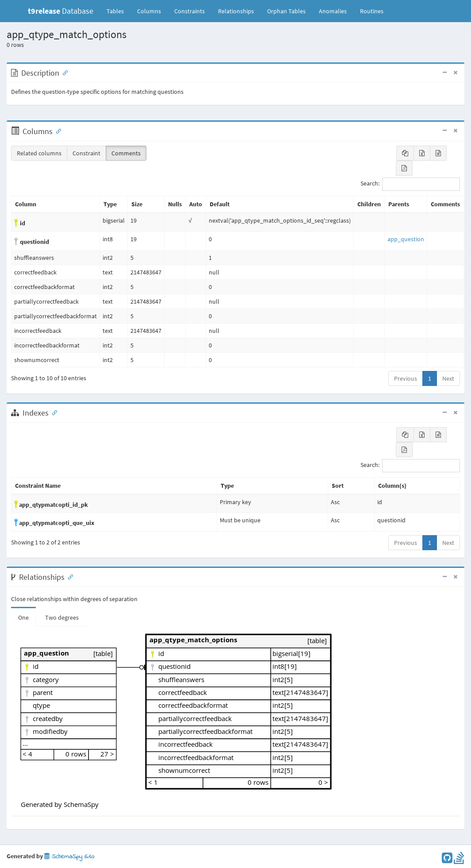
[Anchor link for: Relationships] (69, 576)
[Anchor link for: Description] (63, 72)
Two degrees (62, 617)
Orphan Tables (286, 11)
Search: (410, 184)
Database (61, 11)
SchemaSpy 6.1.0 (69, 857)
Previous (406, 378)
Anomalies (333, 11)
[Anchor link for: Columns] (57, 131)
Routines (372, 11)
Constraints (190, 11)
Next (448, 378)
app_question (406, 239)
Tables (119, 11)
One (23, 617)
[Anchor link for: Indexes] (53, 412)
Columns (149, 11)
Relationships (236, 11)
